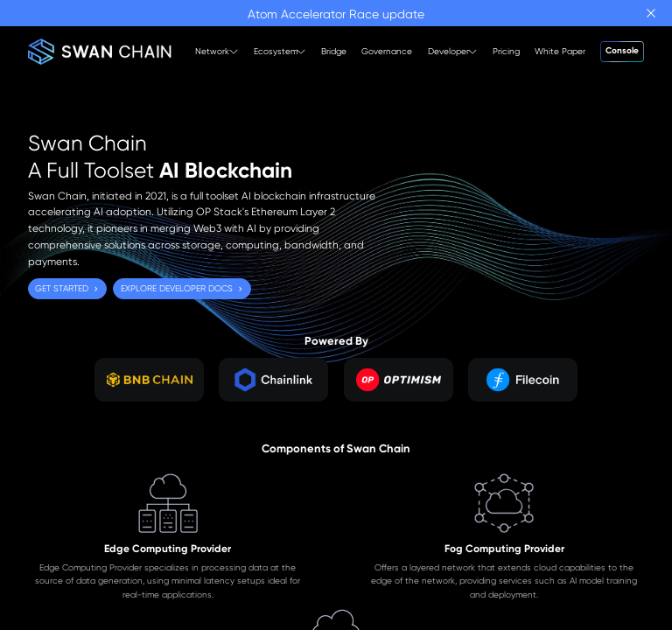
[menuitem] (210, 52)
